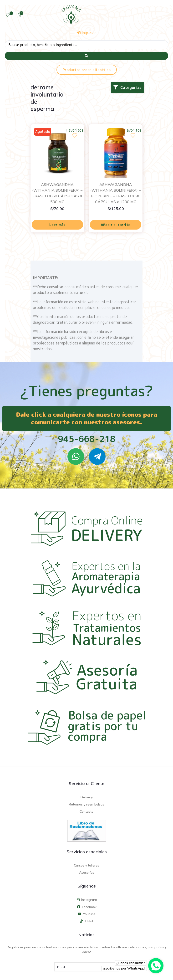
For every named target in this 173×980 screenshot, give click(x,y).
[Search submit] (86, 56)
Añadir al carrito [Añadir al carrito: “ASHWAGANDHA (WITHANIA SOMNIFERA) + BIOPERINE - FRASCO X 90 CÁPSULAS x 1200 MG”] (116, 225)
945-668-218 (87, 439)
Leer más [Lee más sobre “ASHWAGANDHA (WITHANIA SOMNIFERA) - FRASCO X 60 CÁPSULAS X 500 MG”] (57, 225)
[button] (127, 87)
